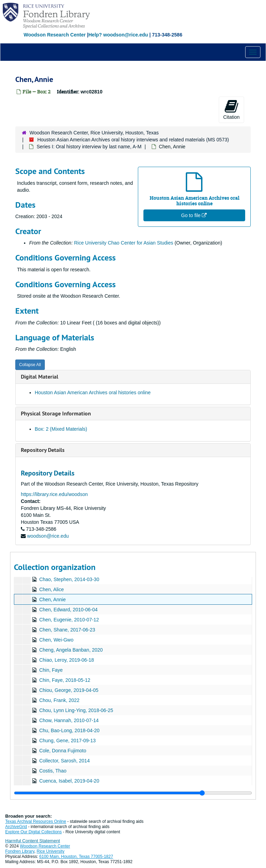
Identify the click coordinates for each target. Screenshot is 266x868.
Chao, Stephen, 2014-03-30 (69, 579)
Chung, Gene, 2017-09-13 (68, 741)
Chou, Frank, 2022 (59, 700)
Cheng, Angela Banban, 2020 (71, 650)
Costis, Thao (53, 771)
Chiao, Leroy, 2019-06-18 (67, 660)
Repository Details (43, 450)
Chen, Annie (52, 600)
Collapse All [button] (30, 365)
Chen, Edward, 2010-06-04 (68, 610)
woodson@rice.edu (48, 536)
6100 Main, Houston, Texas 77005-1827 (76, 857)
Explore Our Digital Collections (34, 832)
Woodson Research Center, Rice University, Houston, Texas (94, 133)
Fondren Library (20, 851)
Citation (231, 109)
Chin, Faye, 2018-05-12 (65, 680)
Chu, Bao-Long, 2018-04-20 (69, 730)
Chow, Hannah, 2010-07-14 (69, 720)
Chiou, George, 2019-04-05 (69, 690)
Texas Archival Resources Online (36, 821)
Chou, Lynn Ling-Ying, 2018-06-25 (76, 710)
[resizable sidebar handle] (133, 793)
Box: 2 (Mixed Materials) (61, 429)
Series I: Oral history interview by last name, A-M (89, 147)
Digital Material (40, 377)
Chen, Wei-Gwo (56, 640)
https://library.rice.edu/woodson (54, 494)
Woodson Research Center (55, 35)
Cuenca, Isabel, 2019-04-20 (69, 781)
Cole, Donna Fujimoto (63, 751)
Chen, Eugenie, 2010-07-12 (69, 620)
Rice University (51, 851)
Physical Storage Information (56, 414)
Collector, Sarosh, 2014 (65, 761)
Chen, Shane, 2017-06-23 (67, 630)
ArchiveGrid (16, 827)
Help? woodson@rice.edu (118, 35)
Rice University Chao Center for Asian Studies (124, 243)
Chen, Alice (52, 589)
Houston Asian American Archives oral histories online (93, 392)
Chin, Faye (51, 670)
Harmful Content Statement (33, 841)
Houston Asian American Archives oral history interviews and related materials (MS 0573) (133, 140)
